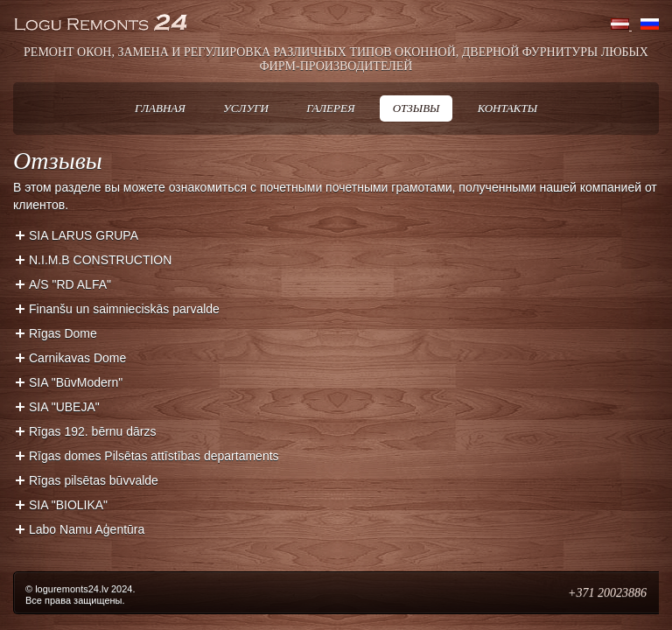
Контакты (507, 108)
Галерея (330, 108)
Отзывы (416, 108)
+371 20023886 (607, 593)
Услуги (246, 108)
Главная (160, 108)
